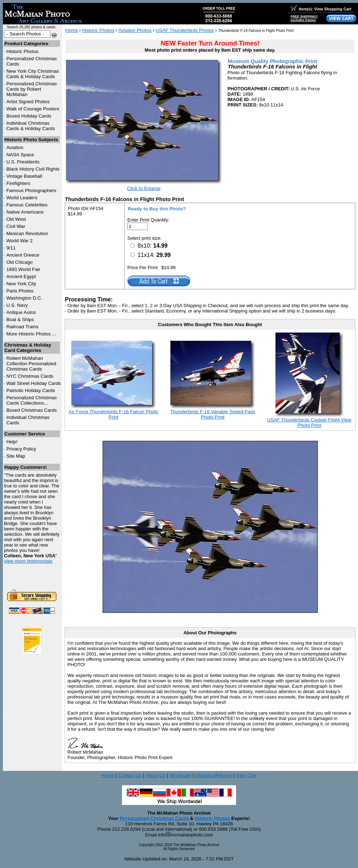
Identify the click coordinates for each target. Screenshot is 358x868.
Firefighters (18, 183)
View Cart (246, 775)
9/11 (11, 248)
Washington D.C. (24, 298)
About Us (156, 775)
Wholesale (180, 775)
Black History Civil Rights (33, 169)
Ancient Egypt (21, 276)
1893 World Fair (23, 269)
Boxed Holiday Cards (29, 116)
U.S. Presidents (23, 162)
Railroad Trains (23, 327)
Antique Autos (21, 312)
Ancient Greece (23, 255)
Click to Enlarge (144, 188)
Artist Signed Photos (28, 102)
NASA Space (20, 155)
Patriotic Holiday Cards (31, 390)
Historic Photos (23, 51)
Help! (12, 442)
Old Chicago (20, 262)
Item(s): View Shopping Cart (321, 9)
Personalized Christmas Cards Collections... (32, 400)
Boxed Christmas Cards (32, 410)
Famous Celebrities (27, 205)
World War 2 (20, 241)
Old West (16, 219)
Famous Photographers (31, 190)
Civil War (16, 226)
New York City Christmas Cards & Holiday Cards (33, 74)
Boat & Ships (20, 319)
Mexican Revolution (27, 233)
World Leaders (22, 198)
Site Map (16, 456)
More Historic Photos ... (31, 334)
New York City (21, 284)
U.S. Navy (17, 305)
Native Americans (25, 212)
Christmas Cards (30, 376)
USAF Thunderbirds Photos (185, 30)
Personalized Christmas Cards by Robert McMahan (32, 89)
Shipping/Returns (213, 775)
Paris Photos (20, 291)
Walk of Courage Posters (33, 109)
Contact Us (130, 775)
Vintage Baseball (24, 176)
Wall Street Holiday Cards (34, 383)
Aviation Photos (135, 30)
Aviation (15, 147)
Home (72, 30)
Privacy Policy (21, 449)
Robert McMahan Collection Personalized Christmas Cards (31, 364)
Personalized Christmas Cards (154, 818)
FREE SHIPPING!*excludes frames (304, 18)
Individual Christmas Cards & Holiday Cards (31, 126)
